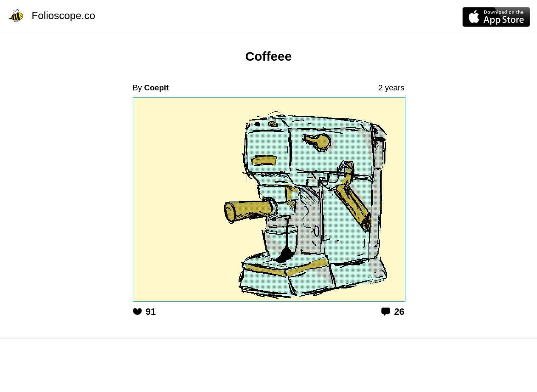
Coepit (156, 88)
